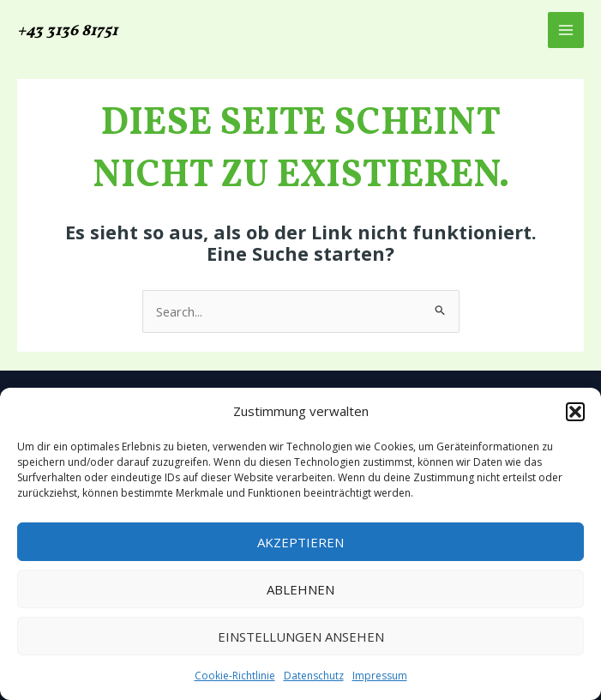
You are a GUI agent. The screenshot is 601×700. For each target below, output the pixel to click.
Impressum (380, 676)
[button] (575, 412)
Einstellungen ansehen (301, 637)
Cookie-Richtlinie (235, 676)
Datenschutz (314, 676)
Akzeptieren (300, 542)
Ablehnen (300, 589)
